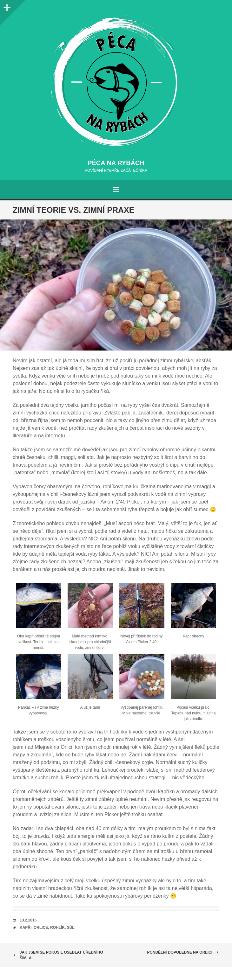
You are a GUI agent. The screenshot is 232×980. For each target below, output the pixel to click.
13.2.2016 (28, 920)
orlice (41, 928)
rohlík (57, 928)
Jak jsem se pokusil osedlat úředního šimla (58, 955)
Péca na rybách (116, 163)
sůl (71, 928)
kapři (26, 928)
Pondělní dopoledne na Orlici (183, 952)
